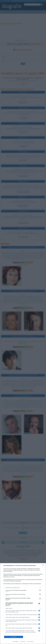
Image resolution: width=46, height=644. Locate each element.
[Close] (43, 566)
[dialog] (23, 604)
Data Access (23, 642)
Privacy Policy (30, 642)
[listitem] (23, 588)
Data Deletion (16, 642)
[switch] (40, 590)
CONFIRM (14, 637)
